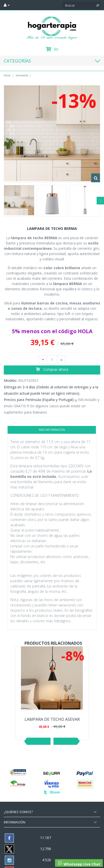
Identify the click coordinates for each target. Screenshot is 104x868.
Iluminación (22, 75)
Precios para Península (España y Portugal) (39, 400)
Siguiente (65, 741)
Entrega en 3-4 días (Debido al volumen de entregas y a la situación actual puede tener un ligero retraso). (51, 390)
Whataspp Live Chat (79, 863)
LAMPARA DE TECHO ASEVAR (52, 719)
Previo (39, 741)
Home (7, 75)
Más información (52, 430)
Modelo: (10, 380)
